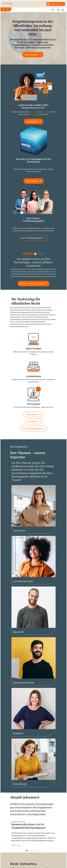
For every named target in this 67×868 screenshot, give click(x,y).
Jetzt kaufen (34, 421)
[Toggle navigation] (3, 9)
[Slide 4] (32, 851)
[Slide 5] (34, 851)
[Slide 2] (29, 851)
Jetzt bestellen (34, 121)
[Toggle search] (8, 9)
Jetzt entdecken (34, 181)
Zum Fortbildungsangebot (34, 428)
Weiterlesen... (17, 845)
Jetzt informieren (34, 55)
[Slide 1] (27, 851)
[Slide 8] (39, 851)
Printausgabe (34, 114)
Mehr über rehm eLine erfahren (34, 284)
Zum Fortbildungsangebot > (34, 238)
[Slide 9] (40, 851)
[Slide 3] (30, 851)
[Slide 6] (35, 851)
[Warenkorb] (63, 10)
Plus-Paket (46, 112)
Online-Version (33, 112)
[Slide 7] (37, 851)
